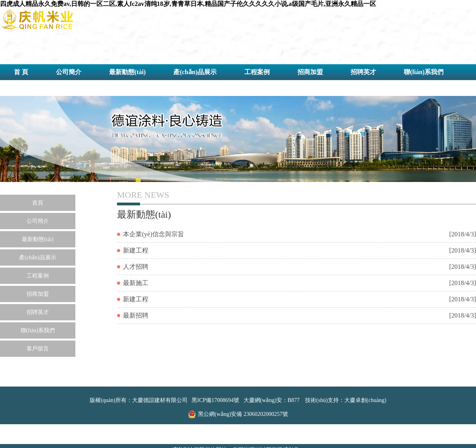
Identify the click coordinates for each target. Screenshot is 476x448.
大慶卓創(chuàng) (365, 400)
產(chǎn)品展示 (195, 72)
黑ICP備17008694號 (215, 400)
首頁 (38, 203)
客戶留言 (27, 88)
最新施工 (136, 283)
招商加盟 (310, 72)
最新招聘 (136, 315)
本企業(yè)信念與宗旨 (154, 234)
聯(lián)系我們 (424, 72)
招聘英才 (363, 72)
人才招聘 (136, 267)
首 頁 (21, 72)
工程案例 (257, 72)
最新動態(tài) (127, 72)
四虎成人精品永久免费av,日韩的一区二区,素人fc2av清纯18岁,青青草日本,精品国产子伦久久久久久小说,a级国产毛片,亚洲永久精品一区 (188, 4)
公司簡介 (69, 72)
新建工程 (136, 250)
